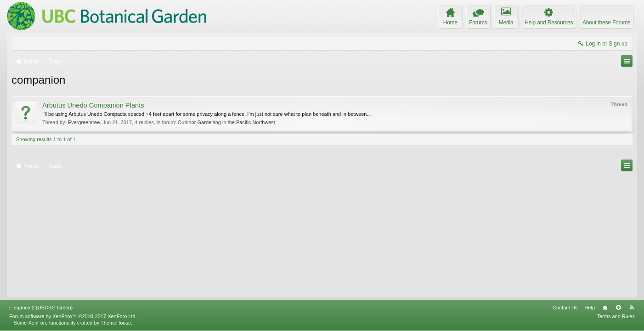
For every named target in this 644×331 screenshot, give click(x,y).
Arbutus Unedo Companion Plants (93, 105)
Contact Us (565, 308)
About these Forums (606, 23)
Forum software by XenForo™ (73, 316)
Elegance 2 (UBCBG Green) (41, 308)
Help (590, 308)
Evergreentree (84, 122)
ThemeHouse (116, 323)
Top (618, 308)
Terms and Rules (616, 316)
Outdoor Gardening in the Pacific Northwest (226, 122)
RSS (632, 308)
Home (605, 308)
